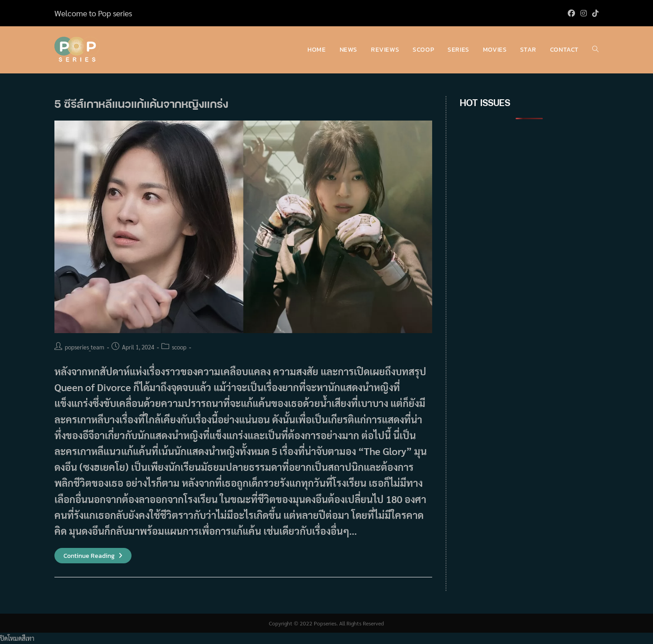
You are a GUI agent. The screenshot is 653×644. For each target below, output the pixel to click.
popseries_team (85, 347)
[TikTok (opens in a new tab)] (594, 13)
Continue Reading (93, 556)
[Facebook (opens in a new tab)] (571, 13)
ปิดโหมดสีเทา (17, 638)
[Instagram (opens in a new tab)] (584, 13)
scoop (179, 347)
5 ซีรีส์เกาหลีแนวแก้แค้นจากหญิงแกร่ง (141, 104)
